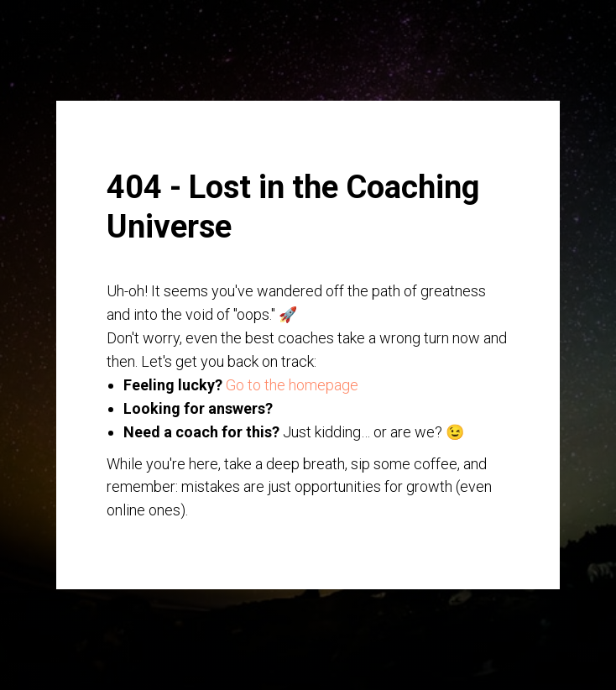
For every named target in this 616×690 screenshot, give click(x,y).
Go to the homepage (292, 385)
